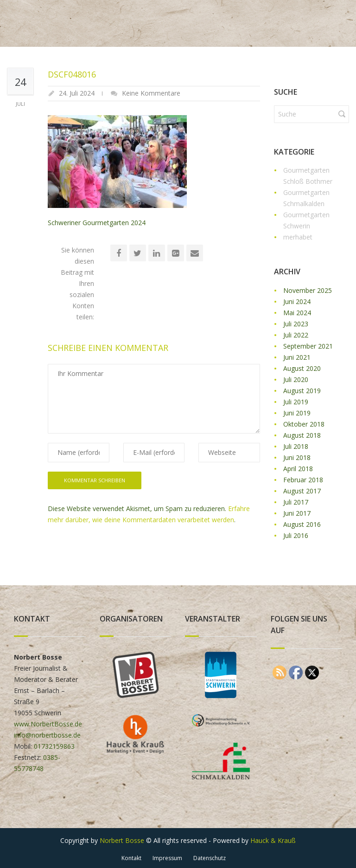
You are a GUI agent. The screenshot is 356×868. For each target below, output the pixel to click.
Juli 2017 (296, 502)
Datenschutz (210, 858)
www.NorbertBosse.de (48, 724)
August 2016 (302, 524)
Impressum (167, 858)
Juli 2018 (296, 446)
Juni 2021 (297, 357)
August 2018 (302, 435)
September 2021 (308, 346)
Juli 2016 (296, 535)
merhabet (298, 237)
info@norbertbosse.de (47, 735)
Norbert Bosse (122, 840)
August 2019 (302, 391)
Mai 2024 (297, 313)
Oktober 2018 (304, 424)
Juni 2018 (297, 457)
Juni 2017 (297, 513)
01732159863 (54, 746)
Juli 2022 (296, 335)
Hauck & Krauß (273, 840)
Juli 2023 (296, 324)
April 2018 (298, 469)
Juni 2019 (297, 413)
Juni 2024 (297, 301)
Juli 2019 (296, 402)
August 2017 (302, 491)
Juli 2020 (296, 379)
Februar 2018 (303, 480)
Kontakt (131, 858)
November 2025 (308, 290)
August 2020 (302, 368)
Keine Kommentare (151, 93)
